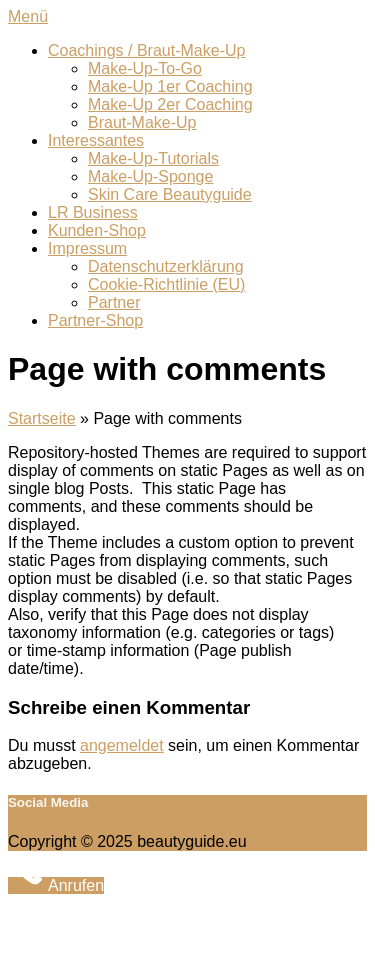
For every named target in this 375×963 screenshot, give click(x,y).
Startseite (42, 418)
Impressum (87, 248)
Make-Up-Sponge (150, 176)
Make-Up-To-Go (145, 68)
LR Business (93, 212)
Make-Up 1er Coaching (170, 86)
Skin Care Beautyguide (170, 194)
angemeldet (122, 745)
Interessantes (96, 140)
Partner (114, 302)
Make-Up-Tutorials (153, 158)
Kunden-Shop (97, 230)
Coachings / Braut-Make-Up (146, 50)
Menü (28, 16)
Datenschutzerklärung (166, 266)
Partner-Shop (95, 320)
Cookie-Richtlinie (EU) (166, 284)
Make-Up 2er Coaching (170, 104)
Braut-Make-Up (142, 122)
